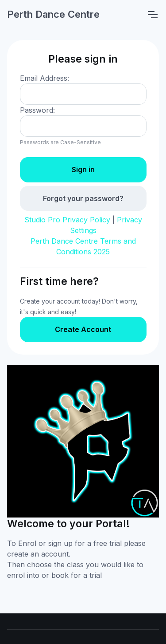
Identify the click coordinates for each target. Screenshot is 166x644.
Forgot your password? (83, 198)
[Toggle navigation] (152, 15)
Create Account (83, 329)
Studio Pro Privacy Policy (67, 220)
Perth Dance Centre (53, 14)
